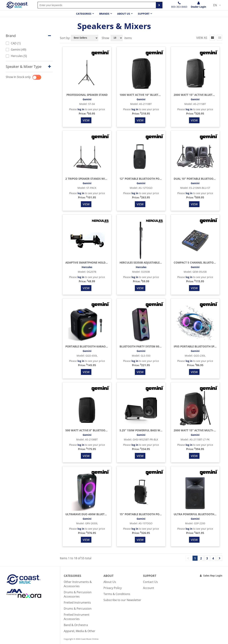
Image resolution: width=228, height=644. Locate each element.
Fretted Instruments (77, 603)
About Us (110, 582)
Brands (104, 14)
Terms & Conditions (117, 594)
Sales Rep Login (213, 576)
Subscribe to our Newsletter (122, 600)
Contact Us (150, 582)
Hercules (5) (16, 56)
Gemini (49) (16, 50)
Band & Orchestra (76, 625)
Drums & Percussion (78, 609)
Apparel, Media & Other (80, 631)
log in (81, 109)
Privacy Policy (113, 588)
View (86, 120)
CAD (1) (13, 43)
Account (149, 588)
